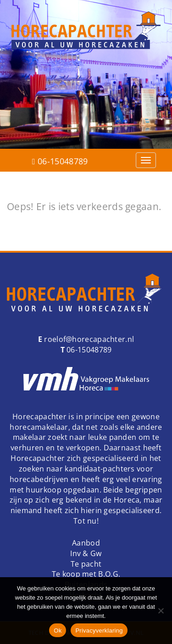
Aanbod (86, 543)
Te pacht (86, 564)
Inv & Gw (86, 553)
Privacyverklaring (99, 630)
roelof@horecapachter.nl (88, 339)
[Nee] (161, 611)
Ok (58, 630)
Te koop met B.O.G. (86, 574)
